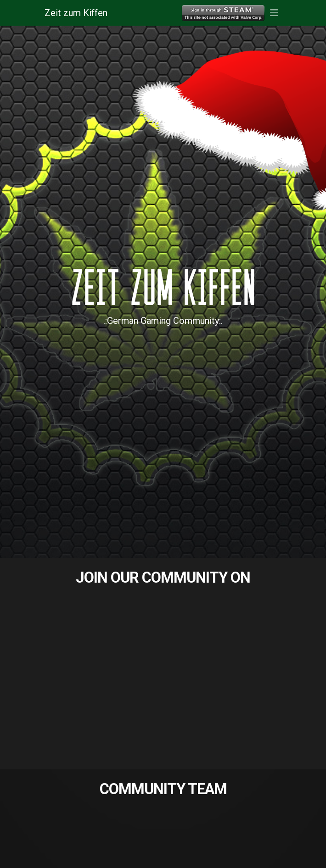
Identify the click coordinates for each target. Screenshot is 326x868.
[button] (274, 13)
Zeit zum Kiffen (76, 13)
